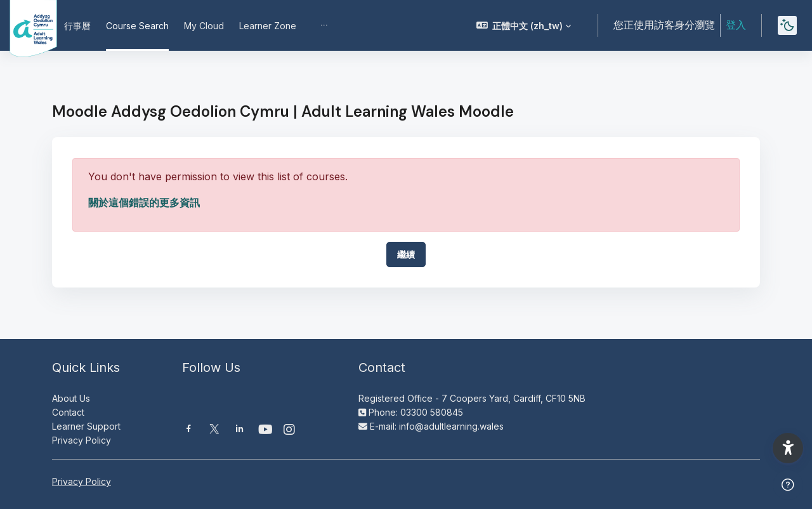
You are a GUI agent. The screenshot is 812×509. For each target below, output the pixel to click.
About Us (71, 398)
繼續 (406, 254)
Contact (68, 412)
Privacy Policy (82, 440)
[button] (524, 25)
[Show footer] (788, 485)
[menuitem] (324, 25)
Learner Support (86, 426)
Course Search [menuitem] (137, 26)
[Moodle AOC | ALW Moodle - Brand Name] (24, 25)
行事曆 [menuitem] (77, 26)
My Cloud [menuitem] (204, 26)
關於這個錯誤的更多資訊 (144, 202)
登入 (736, 25)
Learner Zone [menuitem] (268, 26)
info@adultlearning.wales (451, 426)
